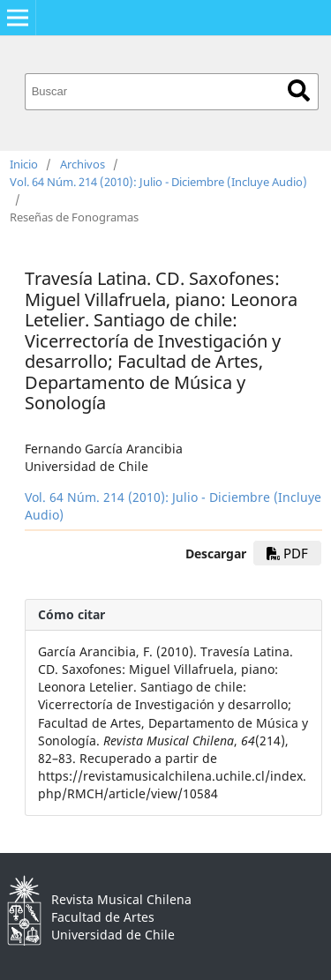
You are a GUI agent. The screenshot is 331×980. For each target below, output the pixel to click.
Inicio (24, 164)
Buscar (299, 90)
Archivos (83, 164)
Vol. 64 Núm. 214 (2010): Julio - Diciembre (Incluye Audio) (158, 182)
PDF (287, 553)
